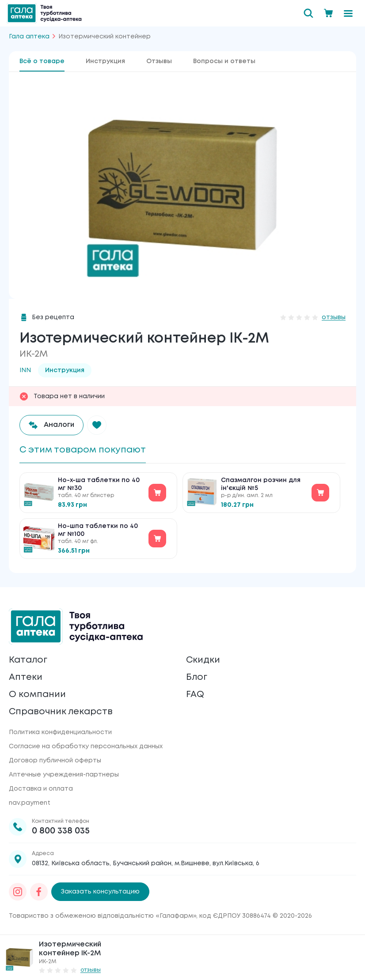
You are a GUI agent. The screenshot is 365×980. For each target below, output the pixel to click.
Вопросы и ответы (224, 61)
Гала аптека (29, 37)
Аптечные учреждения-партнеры (64, 775)
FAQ (195, 695)
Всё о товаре (42, 61)
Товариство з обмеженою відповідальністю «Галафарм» (103, 916)
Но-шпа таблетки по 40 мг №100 (98, 530)
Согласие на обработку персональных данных (86, 746)
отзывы (334, 317)
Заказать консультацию (100, 892)
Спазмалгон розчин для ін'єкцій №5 (261, 484)
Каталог (28, 660)
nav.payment (30, 803)
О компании (37, 695)
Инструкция (105, 61)
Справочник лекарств (61, 712)
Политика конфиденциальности (60, 732)
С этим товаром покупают (83, 450)
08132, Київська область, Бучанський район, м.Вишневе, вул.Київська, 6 (146, 863)
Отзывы (159, 61)
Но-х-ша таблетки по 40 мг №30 (99, 484)
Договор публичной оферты (55, 761)
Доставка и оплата (41, 789)
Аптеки (26, 677)
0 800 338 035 (61, 831)
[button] (97, 425)
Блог (197, 677)
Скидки (203, 660)
